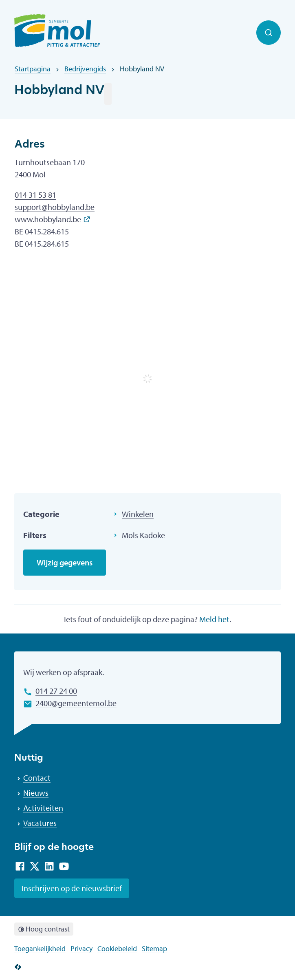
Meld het (214, 619)
